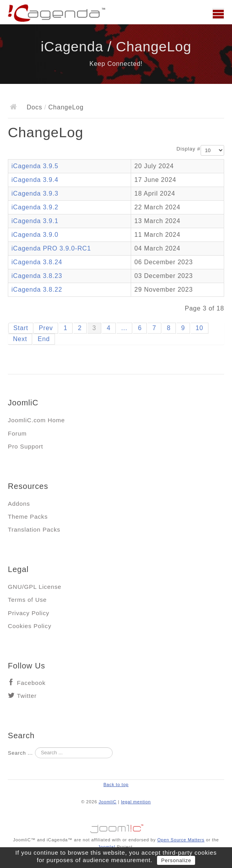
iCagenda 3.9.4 (35, 180)
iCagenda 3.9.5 (35, 166)
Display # (189, 149)
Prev (46, 328)
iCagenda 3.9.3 (35, 193)
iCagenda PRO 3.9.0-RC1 (51, 248)
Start (21, 328)
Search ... (20, 753)
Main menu (218, 14)
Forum (17, 433)
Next (20, 339)
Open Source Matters (181, 840)
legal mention (136, 802)
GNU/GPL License (35, 587)
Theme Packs (28, 517)
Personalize (176, 860)
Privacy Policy (29, 613)
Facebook (31, 683)
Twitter (27, 696)
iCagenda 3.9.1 (35, 221)
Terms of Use (27, 600)
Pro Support (26, 446)
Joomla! (106, 847)
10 (199, 328)
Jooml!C (116, 827)
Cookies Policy (30, 626)
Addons (19, 504)
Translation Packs (34, 529)
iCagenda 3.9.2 (35, 207)
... (124, 328)
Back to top (116, 784)
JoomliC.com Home (36, 420)
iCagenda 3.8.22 (37, 290)
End (44, 339)
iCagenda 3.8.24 (37, 262)
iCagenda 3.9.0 (35, 235)
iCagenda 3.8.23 (37, 276)
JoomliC (108, 802)
